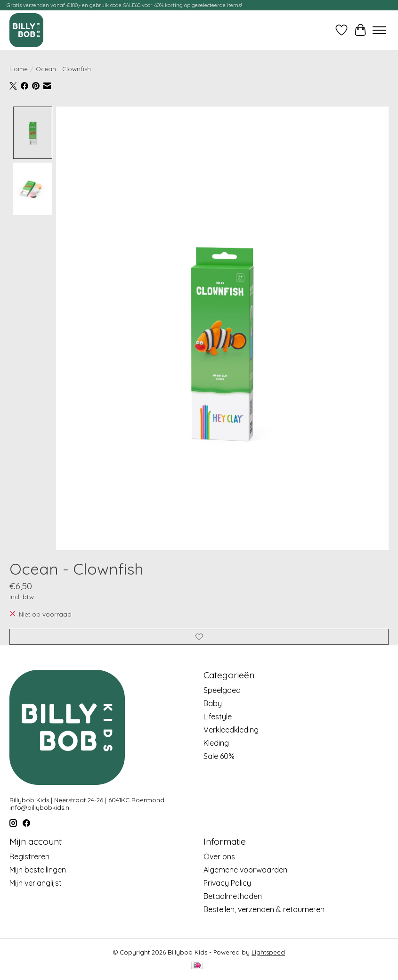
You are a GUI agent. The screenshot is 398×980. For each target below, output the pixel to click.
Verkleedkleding (231, 730)
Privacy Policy (227, 883)
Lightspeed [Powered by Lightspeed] (268, 952)
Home (19, 69)
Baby (213, 703)
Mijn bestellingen (38, 870)
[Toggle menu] (379, 30)
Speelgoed (222, 690)
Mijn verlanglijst (36, 883)
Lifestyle (218, 716)
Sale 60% (219, 756)
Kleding (216, 743)
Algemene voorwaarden (245, 870)
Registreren (29, 856)
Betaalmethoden (233, 896)
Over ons (219, 856)
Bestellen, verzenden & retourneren (264, 909)
